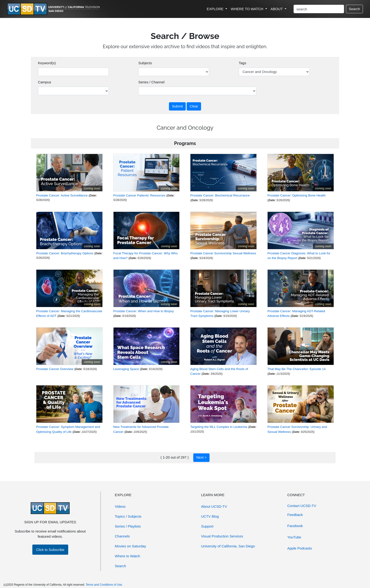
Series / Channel (151, 82)
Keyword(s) (47, 63)
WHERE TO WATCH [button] (248, 9)
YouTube (294, 537)
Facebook (295, 526)
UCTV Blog (210, 516)
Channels (122, 536)
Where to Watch (128, 556)
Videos (120, 506)
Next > (202, 457)
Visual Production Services (222, 536)
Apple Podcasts (300, 548)
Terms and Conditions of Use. (104, 585)
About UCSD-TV (214, 506)
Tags (243, 63)
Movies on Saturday (131, 546)
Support (207, 526)
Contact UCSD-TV (302, 506)
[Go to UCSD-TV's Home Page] (54, 9)
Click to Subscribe (50, 550)
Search (354, 9)
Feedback (295, 515)
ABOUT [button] (277, 9)
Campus (45, 82)
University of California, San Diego (228, 546)
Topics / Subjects (128, 516)
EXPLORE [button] (216, 9)
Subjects (145, 63)
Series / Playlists (128, 526)
